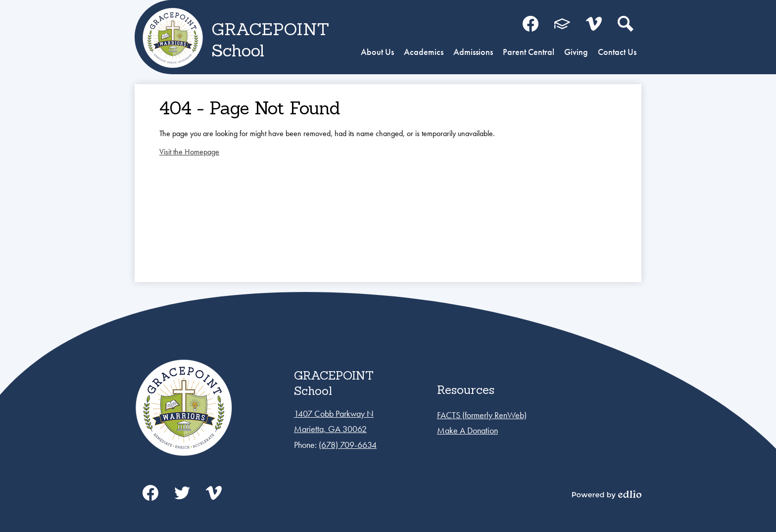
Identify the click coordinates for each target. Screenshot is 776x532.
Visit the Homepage (189, 152)
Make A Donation (467, 430)
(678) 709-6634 (348, 445)
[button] (377, 53)
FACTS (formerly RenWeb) (482, 415)
